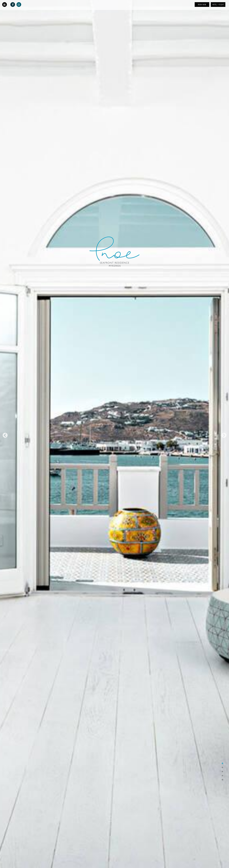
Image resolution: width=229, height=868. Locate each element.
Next (224, 436)
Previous (5, 436)
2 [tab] (222, 768)
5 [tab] (222, 780)
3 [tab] (222, 772)
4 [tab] (222, 776)
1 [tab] (222, 763)
